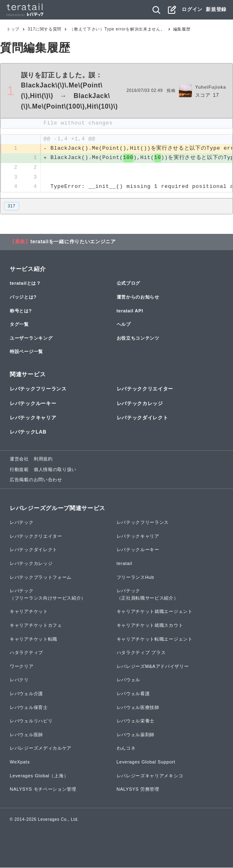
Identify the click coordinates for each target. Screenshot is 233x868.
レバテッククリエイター (145, 390)
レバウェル (129, 680)
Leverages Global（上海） (39, 776)
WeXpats (20, 762)
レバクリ (19, 680)
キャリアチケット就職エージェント (155, 612)
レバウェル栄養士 (136, 721)
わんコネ (126, 749)
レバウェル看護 (133, 694)
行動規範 (19, 470)
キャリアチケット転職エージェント (155, 639)
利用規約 (43, 459)
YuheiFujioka (211, 87)
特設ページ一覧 (26, 352)
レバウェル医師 (26, 735)
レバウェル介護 (26, 694)
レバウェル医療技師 (138, 708)
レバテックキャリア (33, 418)
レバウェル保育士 (29, 708)
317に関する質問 (45, 29)
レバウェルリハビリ (31, 721)
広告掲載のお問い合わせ (36, 480)
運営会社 (19, 459)
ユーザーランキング (31, 338)
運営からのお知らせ (138, 297)
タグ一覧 (19, 325)
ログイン (192, 9)
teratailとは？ (25, 284)
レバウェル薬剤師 (136, 735)
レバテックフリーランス (38, 390)
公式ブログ (129, 284)
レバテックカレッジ (140, 404)
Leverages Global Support (146, 762)
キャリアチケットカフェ (36, 626)
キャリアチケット (29, 612)
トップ (13, 29)
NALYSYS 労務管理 (138, 789)
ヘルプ (124, 325)
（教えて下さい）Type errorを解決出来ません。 (117, 29)
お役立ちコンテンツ (138, 338)
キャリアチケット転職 (34, 639)
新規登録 (216, 9)
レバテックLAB (28, 432)
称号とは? (21, 311)
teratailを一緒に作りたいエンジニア (73, 242)
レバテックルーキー (33, 404)
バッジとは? (23, 297)
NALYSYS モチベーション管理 (43, 789)
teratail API (130, 311)
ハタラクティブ (26, 653)
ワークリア (22, 667)
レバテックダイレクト (143, 418)
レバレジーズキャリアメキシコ (150, 776)
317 (12, 206)
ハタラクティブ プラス (141, 653)
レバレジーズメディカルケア (41, 749)
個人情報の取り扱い (55, 470)
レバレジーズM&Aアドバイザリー (153, 667)
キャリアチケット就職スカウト (150, 626)
